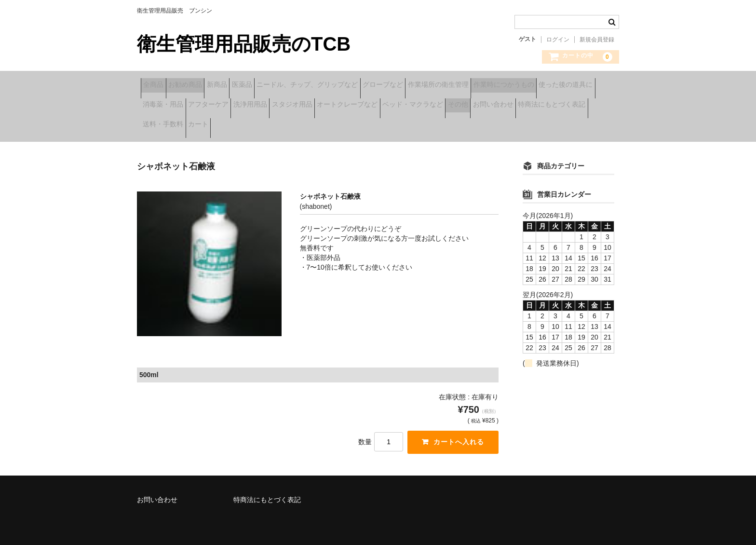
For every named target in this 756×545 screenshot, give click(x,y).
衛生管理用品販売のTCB (244, 44)
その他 (237, 126)
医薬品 (291, 85)
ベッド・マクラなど (177, 126)
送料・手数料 (435, 126)
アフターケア (381, 106)
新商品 (251, 85)
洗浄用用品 (438, 106)
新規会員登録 (597, 40)
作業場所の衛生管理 (532, 85)
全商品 (157, 85)
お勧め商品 (204, 85)
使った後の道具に (254, 106)
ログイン (558, 40)
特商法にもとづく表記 (361, 126)
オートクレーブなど (566, 106)
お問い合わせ (287, 126)
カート (485, 126)
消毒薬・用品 (321, 106)
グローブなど (462, 85)
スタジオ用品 (495, 106)
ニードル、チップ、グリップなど (371, 85)
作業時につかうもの (177, 106)
